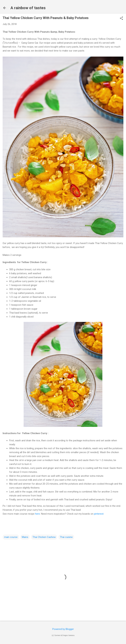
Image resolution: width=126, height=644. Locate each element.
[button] (121, 19)
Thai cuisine (66, 537)
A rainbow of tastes (28, 8)
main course (11, 537)
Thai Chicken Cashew (44, 537)
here (37, 514)
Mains (25, 537)
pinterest (99, 514)
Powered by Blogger (63, 629)
